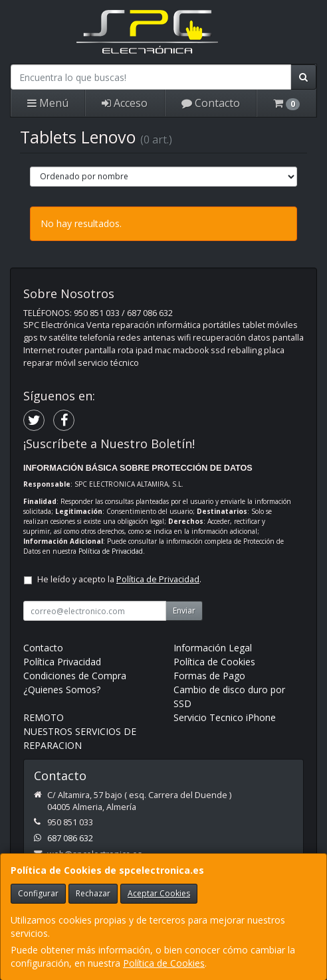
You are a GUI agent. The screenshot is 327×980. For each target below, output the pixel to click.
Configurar (38, 893)
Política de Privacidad (111, 551)
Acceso (125, 103)
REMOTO (44, 717)
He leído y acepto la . (119, 579)
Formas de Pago (209, 676)
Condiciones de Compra (75, 676)
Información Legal (213, 648)
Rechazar (93, 893)
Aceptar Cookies (159, 893)
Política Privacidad (62, 662)
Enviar (184, 611)
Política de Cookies (164, 963)
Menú (48, 103)
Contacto (211, 103)
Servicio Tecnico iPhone (225, 717)
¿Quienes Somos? (62, 690)
